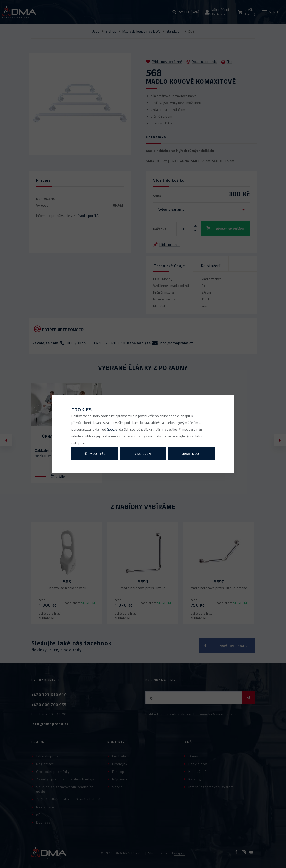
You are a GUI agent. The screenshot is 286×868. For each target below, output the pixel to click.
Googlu (112, 429)
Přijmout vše (94, 454)
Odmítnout (191, 454)
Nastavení (143, 454)
